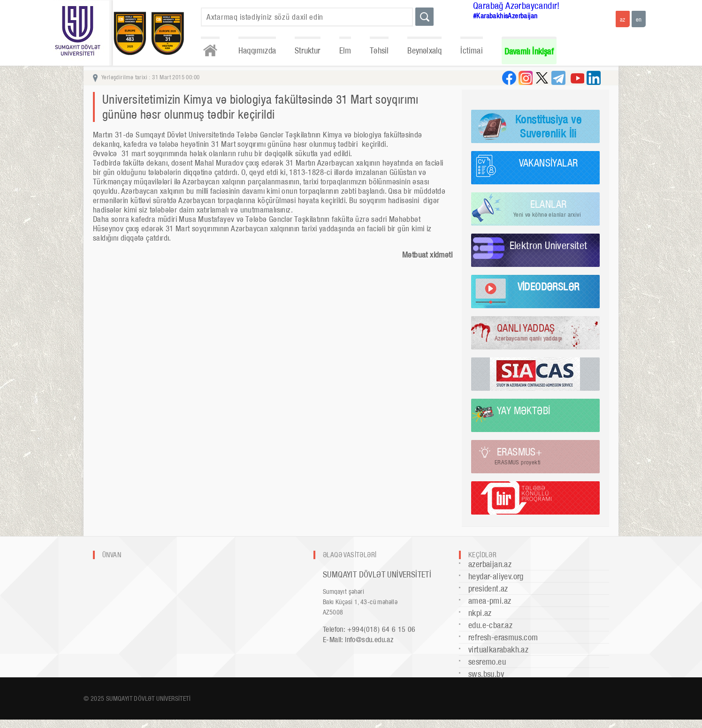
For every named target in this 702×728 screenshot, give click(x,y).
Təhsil (379, 50)
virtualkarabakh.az (498, 649)
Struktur (308, 50)
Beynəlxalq (424, 50)
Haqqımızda (257, 50)
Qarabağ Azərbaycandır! (516, 6)
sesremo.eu (487, 662)
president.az (488, 588)
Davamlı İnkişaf (529, 51)
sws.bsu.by (486, 674)
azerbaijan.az (490, 564)
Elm (345, 50)
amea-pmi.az (490, 601)
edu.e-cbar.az (490, 625)
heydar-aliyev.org (496, 576)
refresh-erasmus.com (503, 637)
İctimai (471, 50)
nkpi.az (480, 613)
